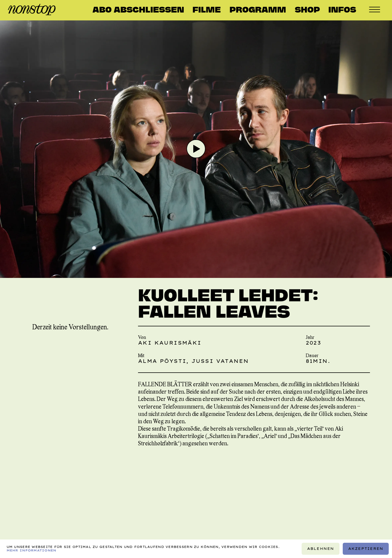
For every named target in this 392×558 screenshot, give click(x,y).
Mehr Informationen (31, 550)
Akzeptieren (366, 549)
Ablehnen (321, 549)
